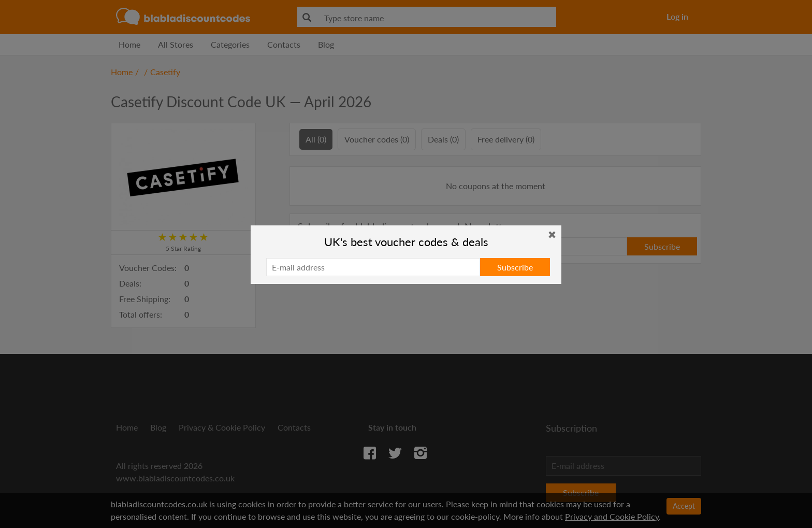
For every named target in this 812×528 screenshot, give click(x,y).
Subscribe (515, 267)
